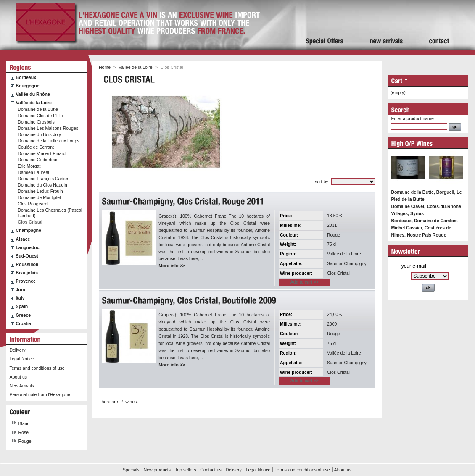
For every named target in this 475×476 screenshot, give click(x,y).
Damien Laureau (34, 172)
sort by (322, 181)
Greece (23, 315)
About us (18, 377)
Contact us (211, 470)
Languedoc (27, 247)
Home (105, 67)
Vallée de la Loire (34, 103)
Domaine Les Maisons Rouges (48, 128)
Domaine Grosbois (36, 122)
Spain (22, 306)
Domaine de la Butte (38, 109)
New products (157, 470)
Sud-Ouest (27, 256)
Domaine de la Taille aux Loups (48, 141)
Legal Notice (22, 359)
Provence (26, 281)
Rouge (25, 441)
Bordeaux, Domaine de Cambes (424, 221)
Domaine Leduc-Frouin (40, 191)
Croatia (23, 323)
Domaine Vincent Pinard (42, 153)
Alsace (23, 239)
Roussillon (27, 264)
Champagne (28, 230)
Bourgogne (27, 86)
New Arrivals (22, 386)
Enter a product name (412, 118)
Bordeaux (26, 77)
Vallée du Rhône (33, 94)
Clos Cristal (30, 222)
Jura (20, 289)
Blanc (24, 423)
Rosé (24, 432)
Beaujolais (27, 273)
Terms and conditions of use (37, 368)
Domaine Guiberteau (38, 160)
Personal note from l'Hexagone (40, 394)
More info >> (172, 266)
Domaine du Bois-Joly (39, 134)
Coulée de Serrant (36, 147)
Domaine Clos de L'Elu (40, 116)
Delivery (17, 350)
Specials (131, 470)
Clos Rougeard (32, 204)
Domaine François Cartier (43, 179)
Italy (20, 298)
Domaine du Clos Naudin (42, 185)
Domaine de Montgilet (39, 197)
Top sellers (185, 470)
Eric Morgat (29, 166)
